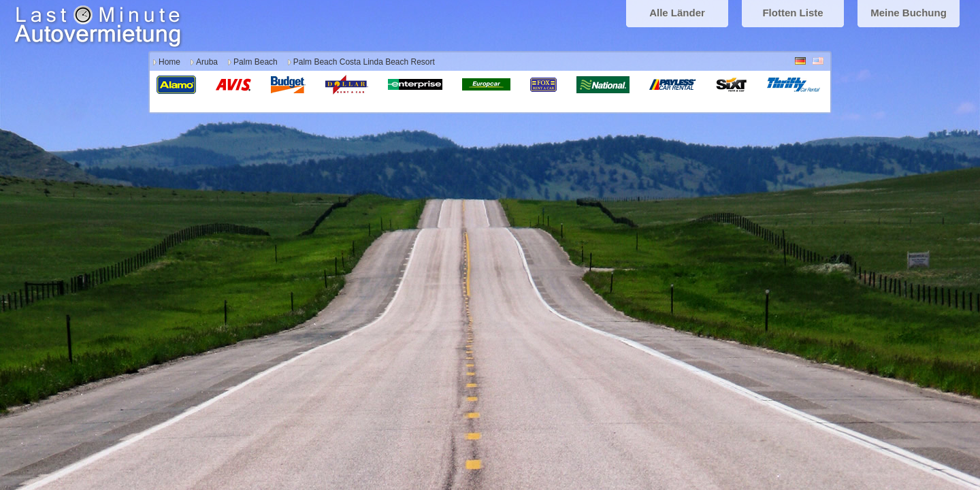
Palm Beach (256, 62)
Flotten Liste (793, 13)
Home (169, 62)
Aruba (207, 62)
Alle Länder (677, 13)
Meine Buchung (909, 13)
